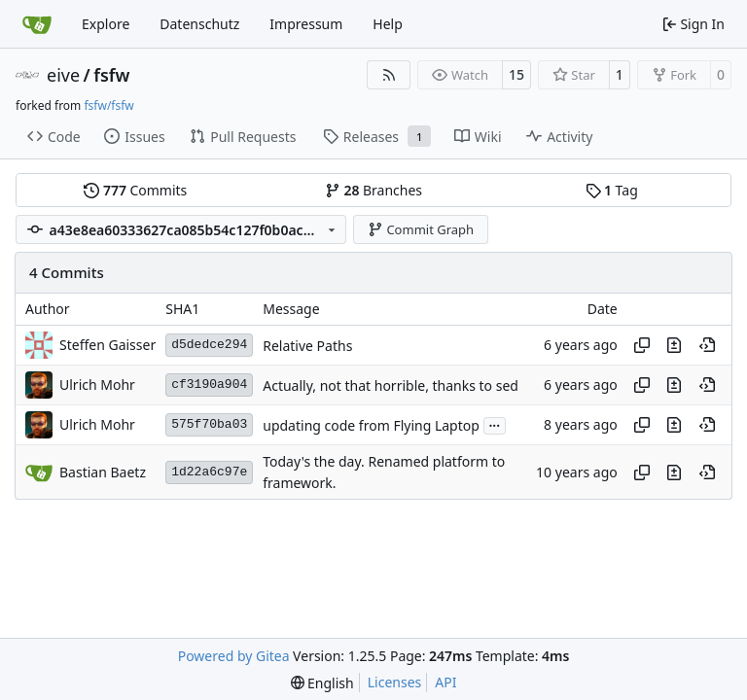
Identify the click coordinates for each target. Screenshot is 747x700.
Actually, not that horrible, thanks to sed (391, 385)
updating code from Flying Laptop (371, 425)
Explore (106, 24)
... (495, 424)
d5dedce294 (209, 345)
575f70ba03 (209, 424)
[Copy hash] (642, 345)
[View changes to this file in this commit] (674, 345)
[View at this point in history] (707, 345)
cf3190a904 (209, 385)
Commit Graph (421, 229)
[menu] (322, 683)
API (445, 682)
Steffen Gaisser (107, 345)
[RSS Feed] (389, 75)
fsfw (111, 75)
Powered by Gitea (234, 656)
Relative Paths (307, 346)
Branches (373, 190)
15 (516, 74)
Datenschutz (199, 24)
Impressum (306, 24)
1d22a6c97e (209, 472)
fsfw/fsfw (108, 105)
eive (63, 75)
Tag (612, 190)
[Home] (37, 24)
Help (388, 24)
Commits (135, 190)
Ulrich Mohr (97, 385)
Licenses (395, 682)
